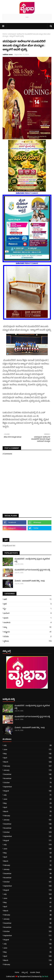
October (27, 783)
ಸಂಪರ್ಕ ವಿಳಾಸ (35, 972)
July (27, 745)
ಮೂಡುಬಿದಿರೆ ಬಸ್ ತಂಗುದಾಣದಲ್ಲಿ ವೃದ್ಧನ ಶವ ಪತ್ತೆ (32, 570)
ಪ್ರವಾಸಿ (27, 618)
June (27, 749)
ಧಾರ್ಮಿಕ (27, 613)
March (27, 762)
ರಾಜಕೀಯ (27, 622)
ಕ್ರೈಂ (27, 609)
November (27, 778)
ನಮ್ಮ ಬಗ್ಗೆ (25, 972)
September (27, 787)
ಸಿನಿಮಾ (27, 636)
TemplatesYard (25, 977)
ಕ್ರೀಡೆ (27, 604)
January (27, 770)
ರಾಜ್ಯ (27, 627)
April (27, 758)
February (27, 766)
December (27, 774)
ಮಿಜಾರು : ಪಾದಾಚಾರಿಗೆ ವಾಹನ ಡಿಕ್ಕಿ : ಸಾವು (30, 581)
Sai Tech (45, 977)
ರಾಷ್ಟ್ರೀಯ (27, 632)
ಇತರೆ (27, 599)
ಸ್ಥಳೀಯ (27, 641)
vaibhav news (8, 55)
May (27, 754)
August (27, 791)
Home (5, 34)
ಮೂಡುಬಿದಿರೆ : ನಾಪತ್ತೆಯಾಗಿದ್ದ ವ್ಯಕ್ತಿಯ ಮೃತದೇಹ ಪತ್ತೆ (32, 560)
